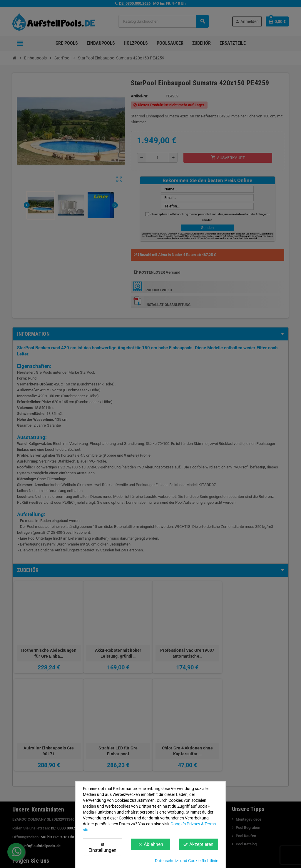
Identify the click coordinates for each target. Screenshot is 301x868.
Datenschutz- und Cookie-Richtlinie (187, 861)
